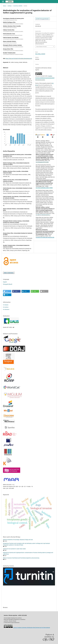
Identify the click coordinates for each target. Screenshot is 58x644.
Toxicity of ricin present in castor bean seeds (14, 549)
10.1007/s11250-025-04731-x (43, 215)
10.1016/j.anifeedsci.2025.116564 (44, 188)
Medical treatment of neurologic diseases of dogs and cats (18, 540)
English (5, 282)
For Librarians (6, 309)
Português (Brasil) (8, 284)
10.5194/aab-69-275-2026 (42, 162)
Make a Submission (9, 273)
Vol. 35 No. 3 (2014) (18, 6)
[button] (7, 291)
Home (4, 6)
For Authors (6, 307)
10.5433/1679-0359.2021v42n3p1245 (45, 237)
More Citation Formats (41, 47)
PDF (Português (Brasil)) (43, 19)
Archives (10, 6)
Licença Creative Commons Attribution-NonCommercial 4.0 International (32, 627)
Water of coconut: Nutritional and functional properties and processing (21, 558)
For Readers (6, 305)
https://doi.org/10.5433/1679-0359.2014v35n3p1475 (19, 59)
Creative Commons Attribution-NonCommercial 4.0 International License (45, 78)
